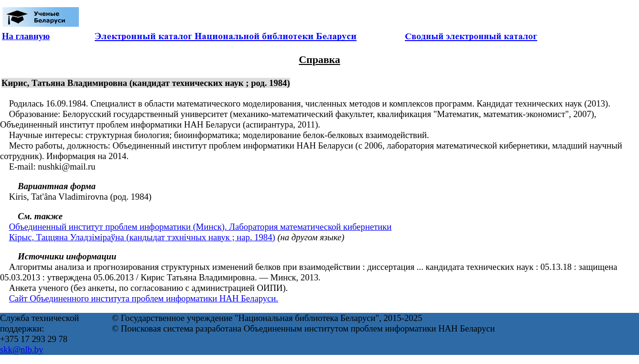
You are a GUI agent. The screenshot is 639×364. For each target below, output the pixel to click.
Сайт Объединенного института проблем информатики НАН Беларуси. (144, 298)
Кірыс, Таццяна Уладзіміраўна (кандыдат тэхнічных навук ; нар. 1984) (142, 237)
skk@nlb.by (22, 349)
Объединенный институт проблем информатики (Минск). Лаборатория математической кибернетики (200, 227)
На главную (26, 36)
